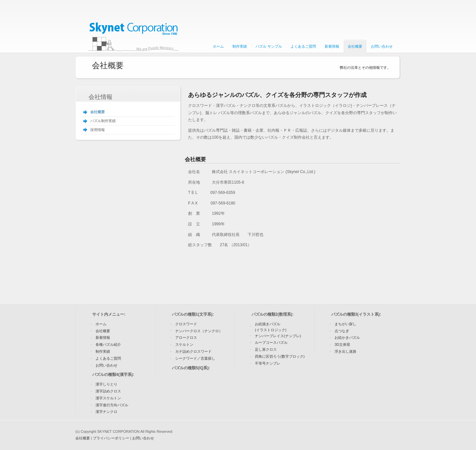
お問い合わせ (106, 365)
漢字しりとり (106, 384)
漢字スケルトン (108, 398)
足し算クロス (266, 349)
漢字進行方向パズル (112, 405)
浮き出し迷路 (345, 351)
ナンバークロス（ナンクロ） (199, 331)
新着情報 (103, 337)
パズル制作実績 (103, 121)
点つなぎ (342, 331)
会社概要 (98, 112)
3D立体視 (342, 344)
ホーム (101, 324)
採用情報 (98, 130)
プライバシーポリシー (111, 438)
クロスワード (186, 324)
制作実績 (103, 351)
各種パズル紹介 (108, 344)
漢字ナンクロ (106, 412)
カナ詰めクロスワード (193, 351)
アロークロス (186, 337)
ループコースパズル (271, 342)
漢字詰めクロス (108, 391)
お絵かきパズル (347, 337)
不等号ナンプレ (268, 363)
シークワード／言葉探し (195, 358)
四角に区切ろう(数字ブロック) (280, 356)
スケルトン (184, 344)
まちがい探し (345, 324)
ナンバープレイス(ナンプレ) (278, 336)
